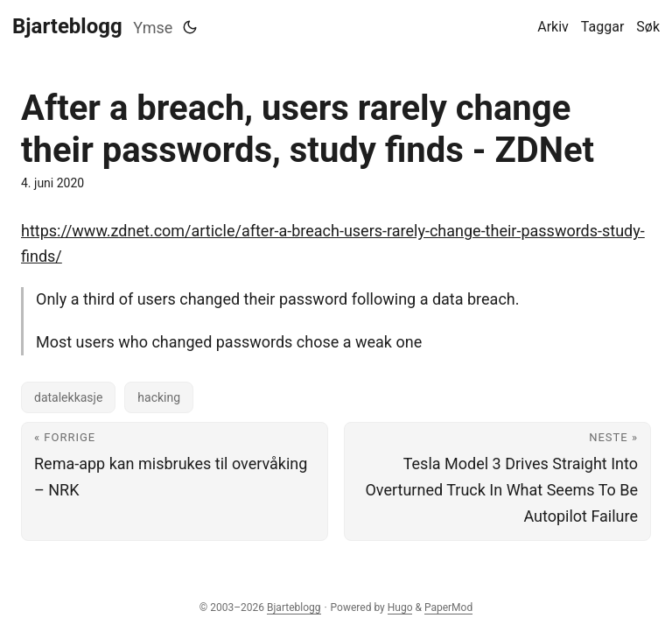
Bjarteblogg (67, 26)
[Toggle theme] (190, 27)
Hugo (400, 607)
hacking (159, 397)
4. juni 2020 (52, 183)
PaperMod (448, 607)
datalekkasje (68, 397)
